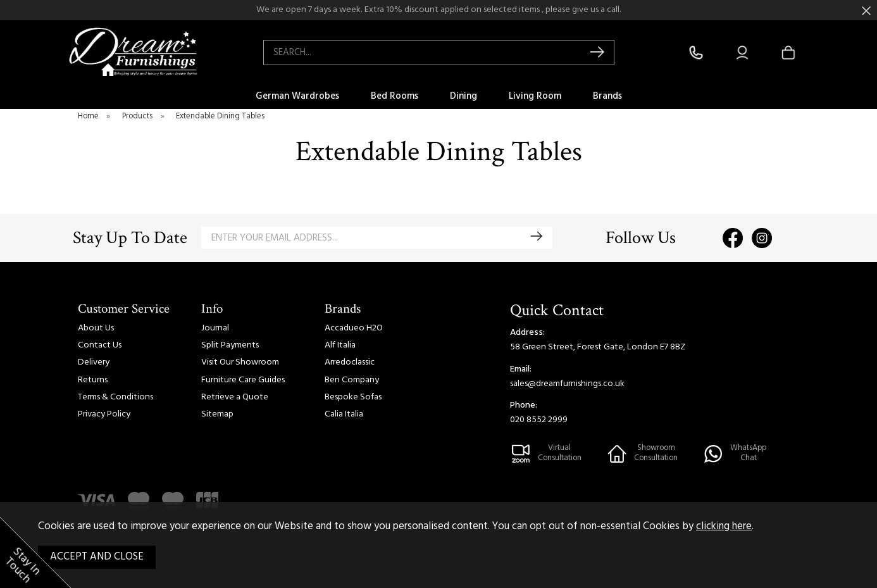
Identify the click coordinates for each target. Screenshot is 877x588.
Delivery (94, 362)
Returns (93, 380)
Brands (607, 96)
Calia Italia (344, 414)
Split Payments (230, 345)
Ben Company (352, 380)
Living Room (535, 96)
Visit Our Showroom (240, 362)
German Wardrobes (297, 96)
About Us (96, 328)
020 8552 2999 (539, 420)
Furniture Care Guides (243, 380)
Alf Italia (340, 345)
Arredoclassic (350, 362)
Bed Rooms (395, 96)
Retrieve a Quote (235, 397)
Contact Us (100, 345)
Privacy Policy (104, 414)
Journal (215, 328)
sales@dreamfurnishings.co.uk (567, 384)
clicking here (724, 527)
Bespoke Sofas (353, 397)
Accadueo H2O (354, 328)
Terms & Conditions (115, 397)
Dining (463, 96)
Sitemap (217, 414)
